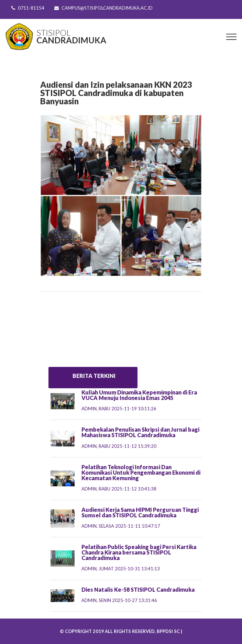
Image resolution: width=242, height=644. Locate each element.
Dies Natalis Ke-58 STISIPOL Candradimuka (138, 589)
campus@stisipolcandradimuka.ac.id (107, 8)
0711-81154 (31, 8)
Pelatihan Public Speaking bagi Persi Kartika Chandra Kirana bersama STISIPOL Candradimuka (139, 552)
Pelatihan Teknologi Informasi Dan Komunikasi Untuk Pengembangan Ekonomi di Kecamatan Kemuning (141, 472)
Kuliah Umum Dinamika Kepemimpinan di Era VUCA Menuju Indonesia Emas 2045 (139, 395)
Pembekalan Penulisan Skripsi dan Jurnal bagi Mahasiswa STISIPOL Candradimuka (140, 432)
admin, (119, 409)
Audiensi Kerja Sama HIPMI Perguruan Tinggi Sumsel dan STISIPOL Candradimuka (140, 512)
